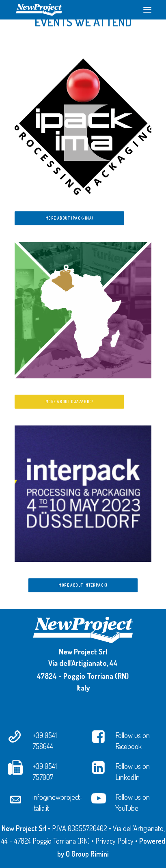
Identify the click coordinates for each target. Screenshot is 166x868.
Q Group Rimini (87, 854)
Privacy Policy (114, 841)
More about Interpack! (83, 585)
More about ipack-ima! (69, 218)
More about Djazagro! (69, 402)
